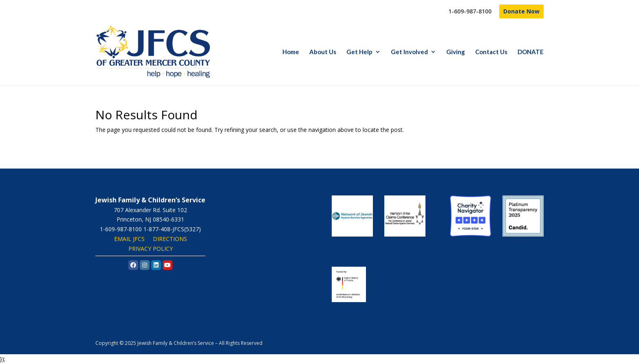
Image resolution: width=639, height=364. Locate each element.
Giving (456, 52)
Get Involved (409, 52)
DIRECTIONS (170, 239)
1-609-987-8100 (470, 12)
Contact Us (491, 52)
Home (291, 52)
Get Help (359, 52)
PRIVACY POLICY (151, 249)
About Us (323, 52)
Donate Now (521, 11)
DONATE (531, 52)
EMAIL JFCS (129, 239)
